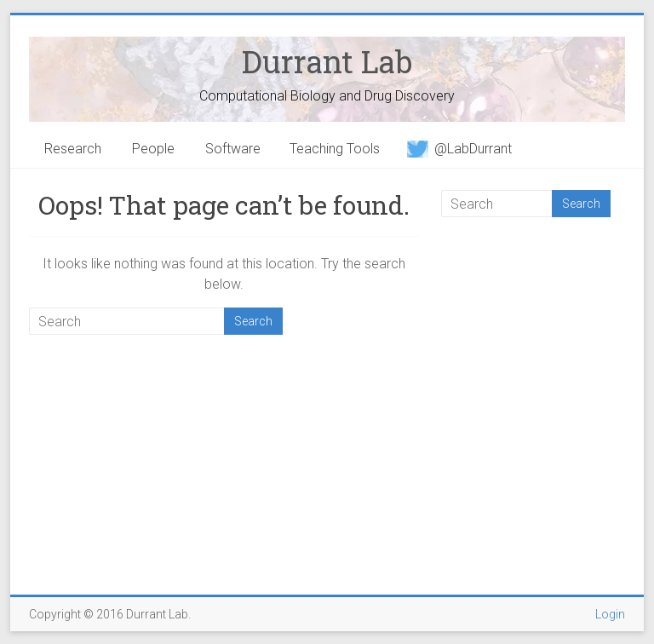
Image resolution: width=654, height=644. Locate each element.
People (153, 149)
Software (233, 149)
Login (610, 614)
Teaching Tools (335, 149)
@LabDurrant (459, 149)
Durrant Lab (327, 61)
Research (73, 149)
